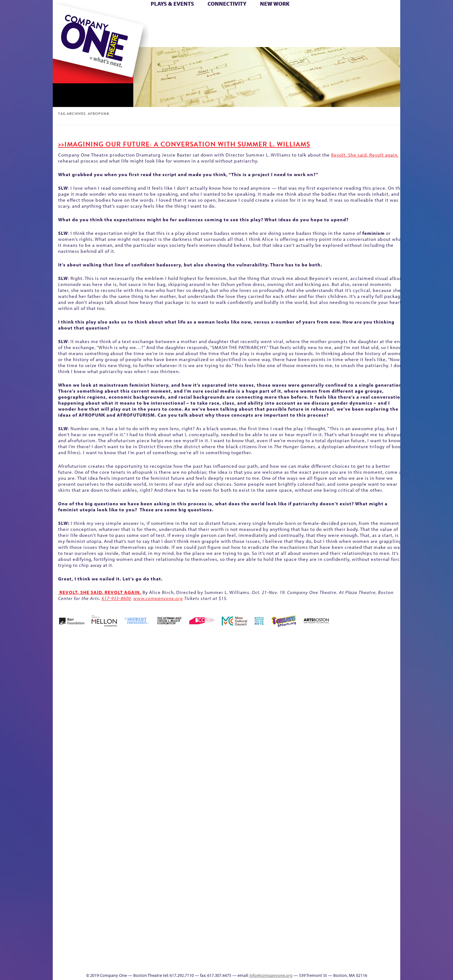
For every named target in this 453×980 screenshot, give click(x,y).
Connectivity (227, 4)
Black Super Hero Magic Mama (219, 669)
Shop (341, 28)
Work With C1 (165, 953)
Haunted (380, 688)
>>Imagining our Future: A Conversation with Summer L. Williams (184, 144)
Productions (251, 963)
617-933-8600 (116, 598)
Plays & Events (172, 4)
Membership (145, 792)
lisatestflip (130, 792)
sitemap (199, 37)
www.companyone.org (158, 598)
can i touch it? (271, 679)
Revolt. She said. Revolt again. (365, 155)
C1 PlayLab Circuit (287, 821)
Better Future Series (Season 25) (180, 669)
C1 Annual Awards (353, 953)
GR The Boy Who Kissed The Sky (365, 660)
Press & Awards (383, 37)
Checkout (301, 688)
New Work (275, 4)
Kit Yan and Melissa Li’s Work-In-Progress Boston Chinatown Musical (104, 745)
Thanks (318, 37)
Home (63, 18)
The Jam (133, 37)
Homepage (64, 792)
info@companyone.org (271, 975)
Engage (291, 37)
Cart (287, 18)
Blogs (285, 906)
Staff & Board (352, 783)
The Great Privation (103, 953)
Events (286, 963)
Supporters (343, 963)
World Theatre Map (287, 887)
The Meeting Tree (141, 953)
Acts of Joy (125, 679)
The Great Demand (88, 953)
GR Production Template (356, 679)
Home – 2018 (391, 679)
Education (341, 688)
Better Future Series (153, 679)
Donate (330, 18)
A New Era (99, 679)
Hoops (77, 28)
